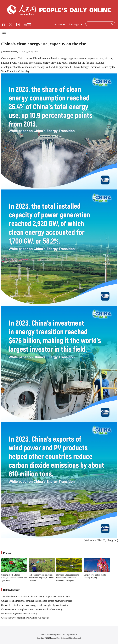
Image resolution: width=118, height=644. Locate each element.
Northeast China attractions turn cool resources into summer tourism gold (68, 578)
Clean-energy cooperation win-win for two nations (25, 618)
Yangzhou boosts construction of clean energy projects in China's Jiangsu (36, 597)
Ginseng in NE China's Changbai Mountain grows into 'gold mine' (14, 578)
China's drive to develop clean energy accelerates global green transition (35, 605)
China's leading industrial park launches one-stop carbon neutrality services (37, 601)
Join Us (65, 635)
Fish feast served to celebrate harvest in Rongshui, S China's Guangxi (41, 578)
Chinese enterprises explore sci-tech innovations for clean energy (32, 609)
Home (3, 33)
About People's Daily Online (51, 635)
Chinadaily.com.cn (10, 52)
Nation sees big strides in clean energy (19, 614)
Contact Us (73, 635)
